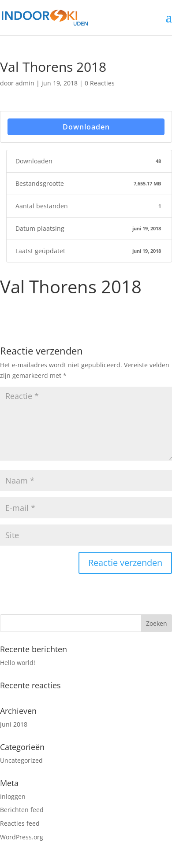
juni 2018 (14, 724)
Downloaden (86, 127)
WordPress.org (22, 837)
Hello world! (18, 663)
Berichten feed (22, 810)
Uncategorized (21, 760)
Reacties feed (20, 823)
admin (25, 83)
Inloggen (13, 796)
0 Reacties (100, 83)
